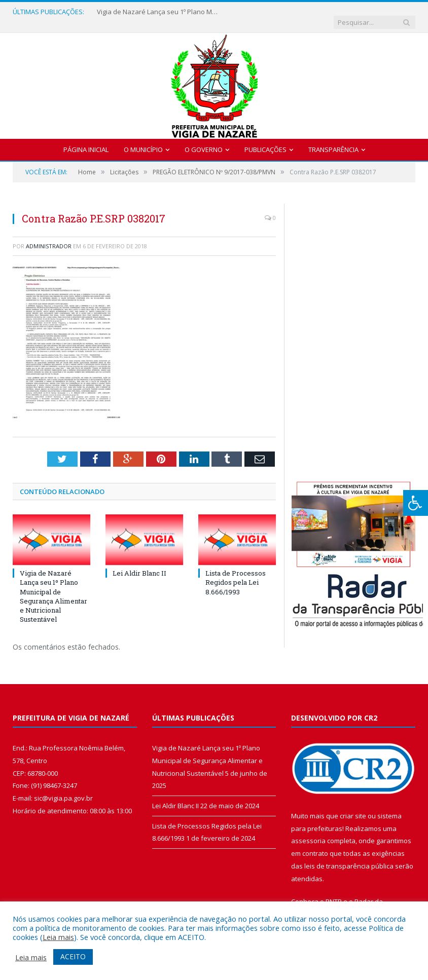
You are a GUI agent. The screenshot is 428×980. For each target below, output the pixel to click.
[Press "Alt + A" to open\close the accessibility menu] (416, 503)
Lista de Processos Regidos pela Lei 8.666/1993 (236, 573)
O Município (143, 139)
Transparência (333, 139)
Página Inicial (86, 139)
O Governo (204, 139)
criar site (353, 806)
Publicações (265, 139)
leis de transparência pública (349, 856)
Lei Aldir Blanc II (139, 563)
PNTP (334, 892)
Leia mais (58, 937)
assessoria (308, 831)
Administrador (49, 236)
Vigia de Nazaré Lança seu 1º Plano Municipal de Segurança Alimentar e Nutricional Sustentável (158, 12)
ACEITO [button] (73, 956)
